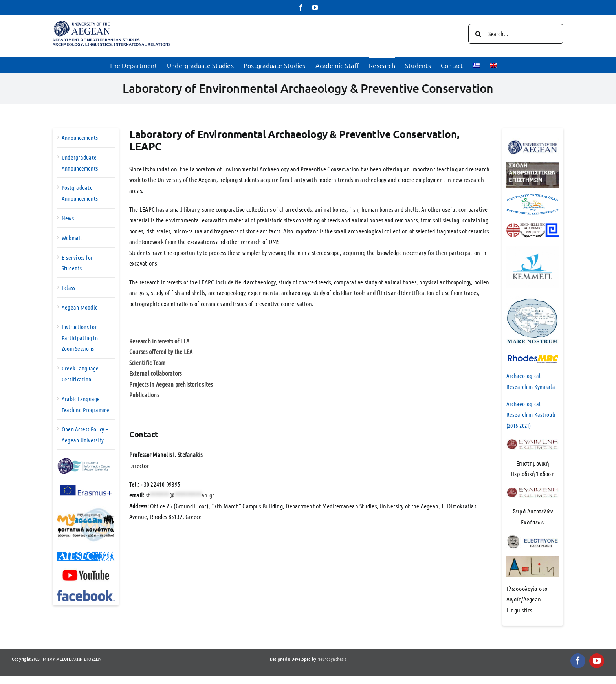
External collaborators (155, 373)
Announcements (80, 138)
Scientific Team (148, 362)
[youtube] (597, 661)
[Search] (478, 34)
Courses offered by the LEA (161, 351)
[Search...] (516, 34)
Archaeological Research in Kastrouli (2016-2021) (531, 415)
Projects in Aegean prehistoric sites (171, 384)
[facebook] (578, 661)
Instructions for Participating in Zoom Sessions (80, 338)
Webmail (72, 238)
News (68, 218)
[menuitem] (477, 64)
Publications (144, 395)
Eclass (68, 288)
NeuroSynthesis (332, 659)
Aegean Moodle (80, 307)
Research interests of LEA (159, 341)
